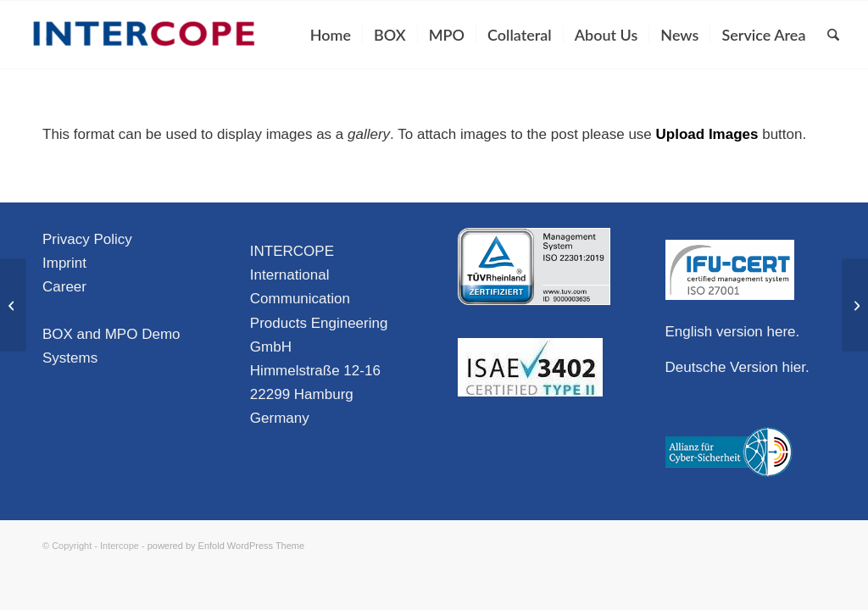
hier (794, 367)
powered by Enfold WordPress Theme (226, 546)
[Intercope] (144, 35)
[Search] (833, 35)
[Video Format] (13, 305)
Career (64, 287)
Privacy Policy (87, 239)
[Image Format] (855, 305)
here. (784, 332)
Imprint (64, 263)
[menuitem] (331, 35)
